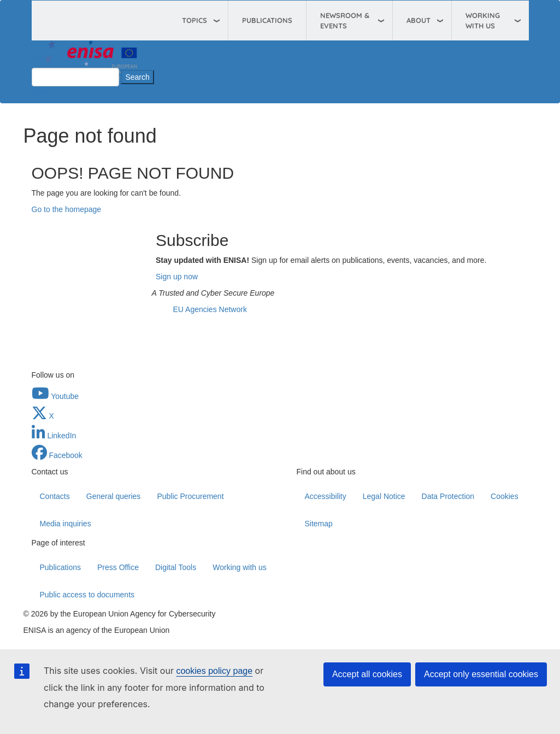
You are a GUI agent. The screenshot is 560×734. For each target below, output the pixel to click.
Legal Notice (384, 496)
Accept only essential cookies (481, 674)
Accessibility (326, 496)
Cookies (505, 496)
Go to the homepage (67, 209)
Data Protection (448, 496)
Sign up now (177, 277)
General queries (114, 496)
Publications (267, 20)
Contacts (55, 496)
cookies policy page (214, 671)
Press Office (118, 567)
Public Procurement (190, 496)
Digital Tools (176, 567)
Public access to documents (87, 595)
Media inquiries (66, 524)
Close (42, 92)
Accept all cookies (367, 674)
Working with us (240, 567)
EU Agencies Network (210, 309)
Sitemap (319, 524)
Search (44, 57)
